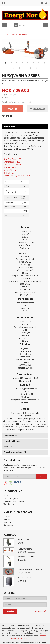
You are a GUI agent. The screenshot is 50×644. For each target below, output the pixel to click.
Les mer (42, 636)
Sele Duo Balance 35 (12, 159)
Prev (7, 49)
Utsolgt (13, 109)
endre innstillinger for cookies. (18, 638)
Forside (5, 35)
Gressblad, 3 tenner (12, 165)
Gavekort (8, 522)
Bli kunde (8, 520)
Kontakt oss (9, 525)
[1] (31, 295)
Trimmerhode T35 (12, 162)
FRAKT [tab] (7, 447)
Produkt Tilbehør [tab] (12, 441)
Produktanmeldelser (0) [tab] (15, 452)
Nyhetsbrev (9, 504)
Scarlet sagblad (10, 167)
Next (48, 49)
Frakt (6, 496)
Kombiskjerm (10, 170)
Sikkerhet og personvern (15, 501)
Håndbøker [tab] (9, 436)
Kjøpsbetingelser (11, 499)
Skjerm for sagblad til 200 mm (17, 176)
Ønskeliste (37, 109)
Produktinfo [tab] (9, 127)
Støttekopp (9, 173)
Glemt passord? (41, 611)
